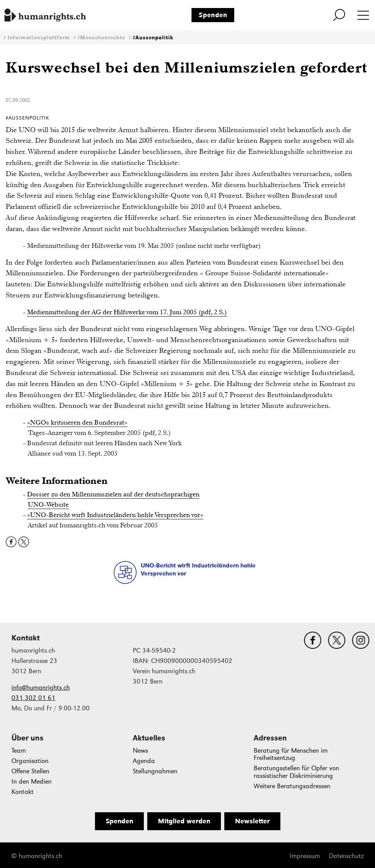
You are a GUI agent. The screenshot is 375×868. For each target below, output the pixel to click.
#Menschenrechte (101, 38)
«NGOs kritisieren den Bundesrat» (77, 422)
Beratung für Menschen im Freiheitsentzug (291, 754)
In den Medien (31, 782)
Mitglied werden (184, 821)
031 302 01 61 (33, 698)
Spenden (213, 15)
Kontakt (23, 792)
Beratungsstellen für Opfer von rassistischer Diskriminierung (296, 772)
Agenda (144, 761)
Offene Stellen (30, 771)
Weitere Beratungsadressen (292, 786)
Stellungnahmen (155, 771)
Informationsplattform (39, 38)
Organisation (30, 761)
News (140, 751)
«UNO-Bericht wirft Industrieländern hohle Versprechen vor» (115, 515)
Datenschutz (346, 856)
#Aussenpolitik (153, 38)
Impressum (305, 856)
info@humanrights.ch (41, 688)
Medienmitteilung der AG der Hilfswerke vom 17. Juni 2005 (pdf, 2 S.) (127, 312)
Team (19, 751)
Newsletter (252, 821)
